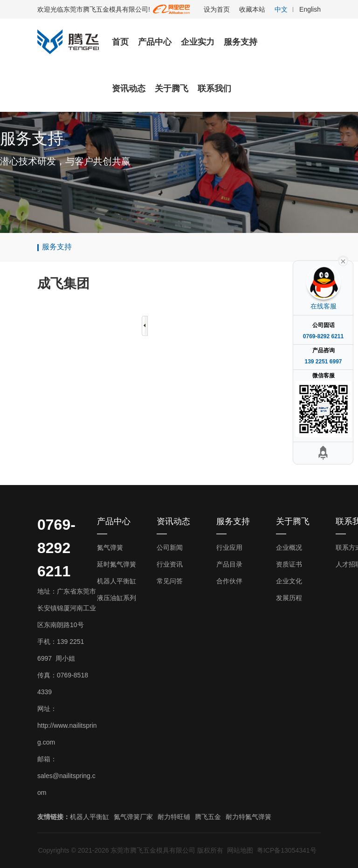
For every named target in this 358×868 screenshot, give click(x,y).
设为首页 (217, 9)
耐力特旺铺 (174, 817)
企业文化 (289, 581)
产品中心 (155, 42)
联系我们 (214, 89)
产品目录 (229, 564)
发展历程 (289, 598)
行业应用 (229, 547)
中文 (281, 9)
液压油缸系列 (117, 598)
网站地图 (240, 850)
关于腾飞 (172, 89)
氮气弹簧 (110, 547)
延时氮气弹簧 (117, 564)
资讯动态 (129, 89)
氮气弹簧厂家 (133, 817)
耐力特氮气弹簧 (248, 817)
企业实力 (198, 42)
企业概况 (289, 547)
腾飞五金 (208, 817)
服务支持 (241, 42)
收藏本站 (252, 9)
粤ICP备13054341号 (287, 850)
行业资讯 (170, 564)
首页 (120, 42)
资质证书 (289, 564)
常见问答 (170, 581)
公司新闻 (170, 547)
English (310, 9)
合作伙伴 (229, 581)
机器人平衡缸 (117, 581)
